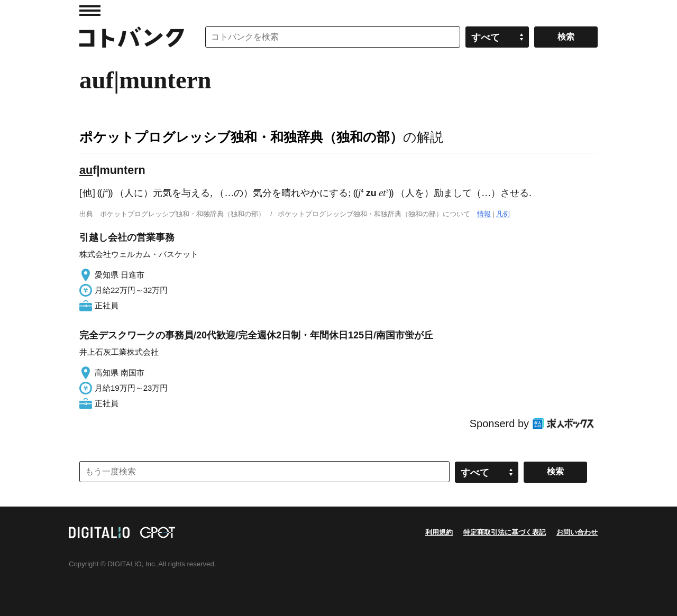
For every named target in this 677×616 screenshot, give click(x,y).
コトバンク (132, 37)
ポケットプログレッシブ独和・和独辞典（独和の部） (241, 137)
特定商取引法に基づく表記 (505, 532)
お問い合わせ (577, 532)
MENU (90, 11)
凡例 (503, 214)
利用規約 (439, 532)
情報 (484, 214)
